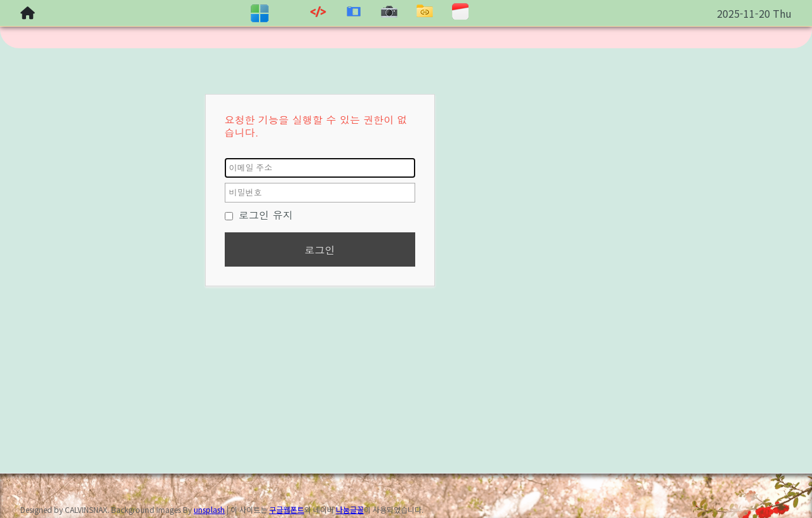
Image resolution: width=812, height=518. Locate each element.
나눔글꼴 (350, 509)
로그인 (320, 250)
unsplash (209, 509)
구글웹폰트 (287, 509)
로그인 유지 (259, 215)
